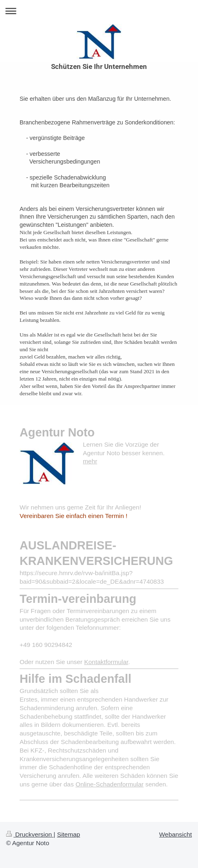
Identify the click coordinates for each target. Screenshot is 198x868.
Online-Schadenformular (110, 784)
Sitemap (69, 834)
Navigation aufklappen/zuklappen (99, 11)
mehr (90, 461)
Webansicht (176, 834)
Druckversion (30, 834)
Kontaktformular (106, 662)
